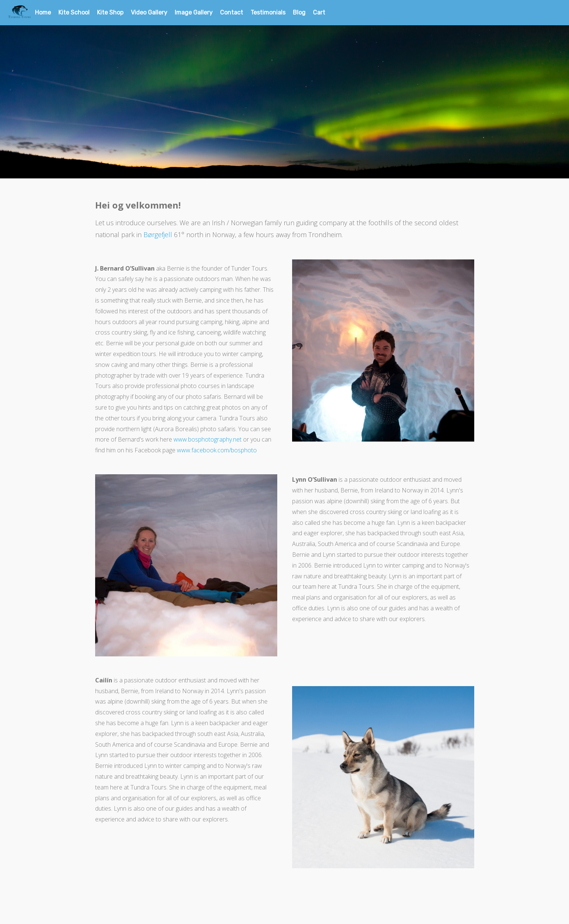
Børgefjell (158, 235)
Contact (232, 12)
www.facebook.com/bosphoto (217, 450)
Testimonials (268, 12)
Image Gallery (194, 12)
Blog (299, 12)
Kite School (74, 12)
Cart (319, 12)
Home (43, 12)
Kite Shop (110, 12)
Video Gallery (149, 12)
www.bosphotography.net (208, 439)
